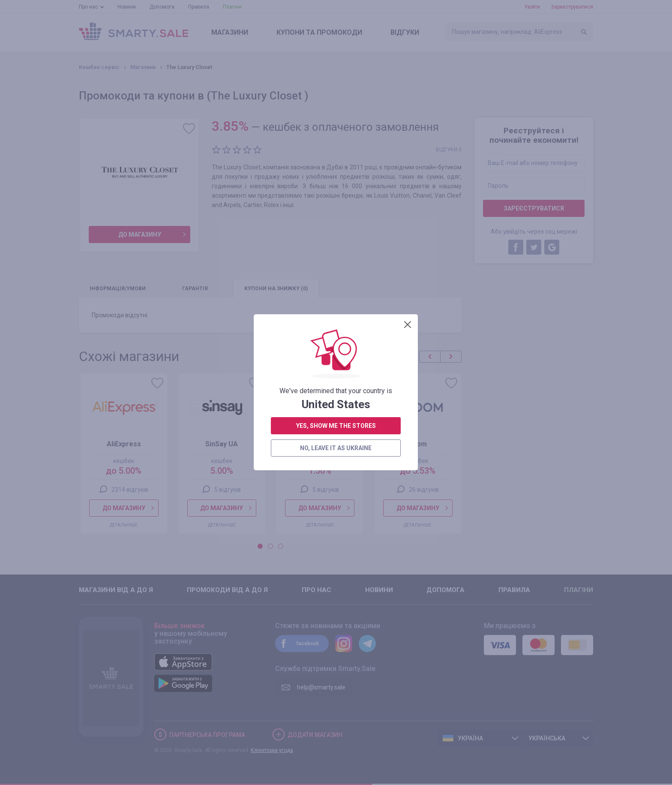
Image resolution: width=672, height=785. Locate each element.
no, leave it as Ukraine (336, 219)
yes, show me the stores (336, 197)
